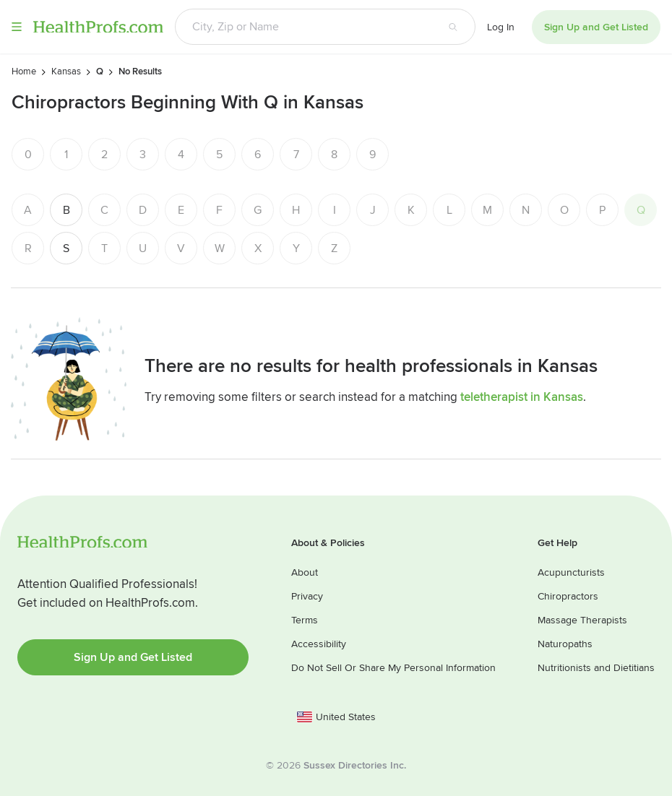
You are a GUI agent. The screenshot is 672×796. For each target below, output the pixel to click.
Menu (17, 27)
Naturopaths (565, 644)
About (305, 572)
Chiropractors (568, 596)
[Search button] (453, 27)
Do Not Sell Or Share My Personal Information (393, 668)
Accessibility (319, 644)
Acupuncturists (571, 572)
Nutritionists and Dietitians (596, 668)
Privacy (307, 596)
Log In (501, 27)
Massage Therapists (582, 620)
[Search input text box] (303, 27)
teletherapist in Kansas (522, 397)
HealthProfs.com (98, 27)
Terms (305, 620)
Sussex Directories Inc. (355, 765)
